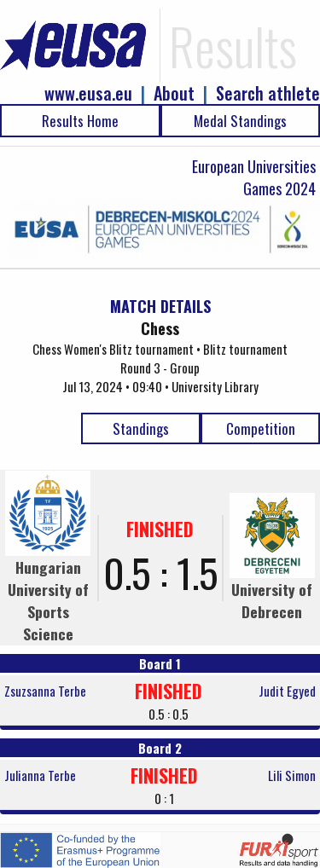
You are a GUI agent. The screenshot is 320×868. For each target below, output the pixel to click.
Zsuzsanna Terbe (45, 691)
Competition (261, 428)
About (174, 93)
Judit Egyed (287, 691)
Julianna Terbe (40, 775)
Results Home (80, 121)
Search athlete (268, 93)
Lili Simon (292, 775)
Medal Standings (240, 121)
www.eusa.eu (88, 93)
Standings (141, 428)
